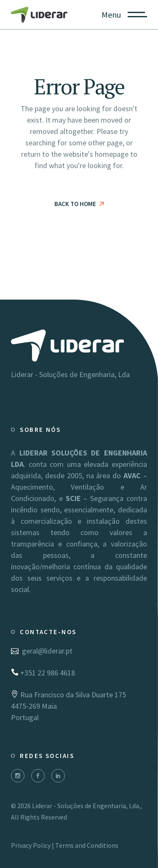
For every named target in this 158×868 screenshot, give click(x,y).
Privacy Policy (31, 845)
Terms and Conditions (87, 845)
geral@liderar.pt (42, 651)
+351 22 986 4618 (43, 673)
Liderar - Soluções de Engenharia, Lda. (86, 806)
